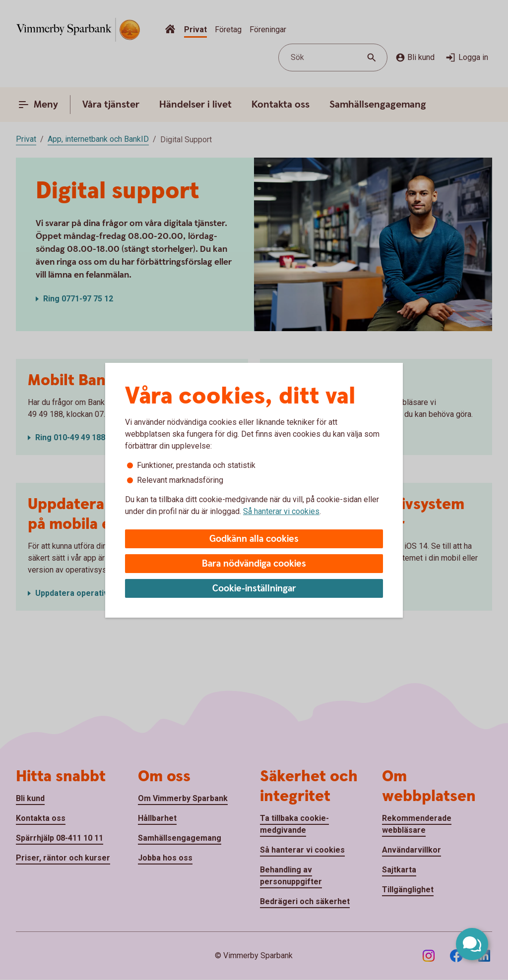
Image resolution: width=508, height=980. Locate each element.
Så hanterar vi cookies (281, 511)
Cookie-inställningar (254, 589)
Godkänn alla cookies (254, 539)
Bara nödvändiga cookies (254, 564)
